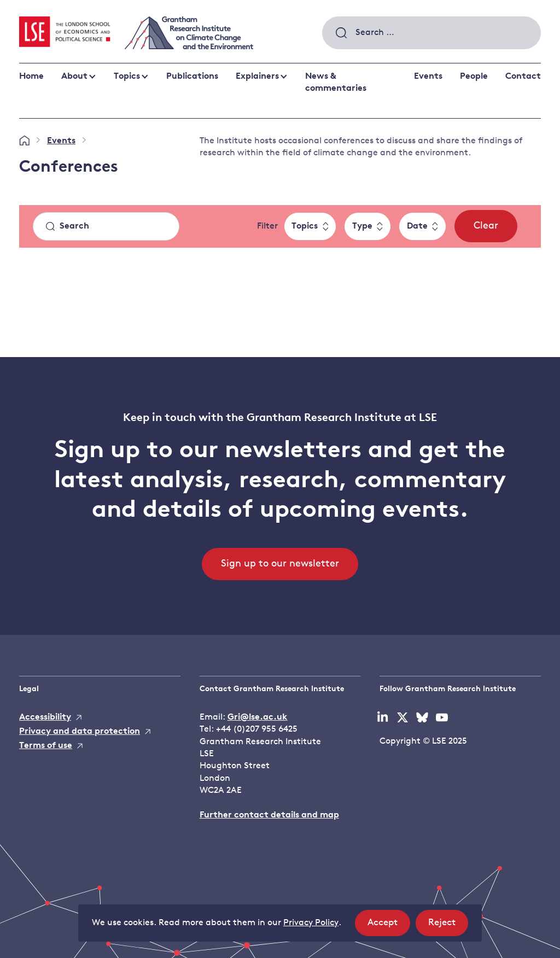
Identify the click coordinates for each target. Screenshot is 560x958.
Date (417, 226)
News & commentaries (336, 83)
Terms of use (46, 746)
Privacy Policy (311, 923)
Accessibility (45, 717)
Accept (389, 926)
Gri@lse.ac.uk (258, 717)
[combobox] (431, 33)
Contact (523, 77)
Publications (192, 77)
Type (362, 226)
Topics (127, 77)
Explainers (257, 77)
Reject (448, 926)
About (74, 77)
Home (31, 77)
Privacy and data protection (80, 732)
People (474, 77)
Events (428, 77)
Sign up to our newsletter (280, 564)
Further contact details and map (269, 815)
